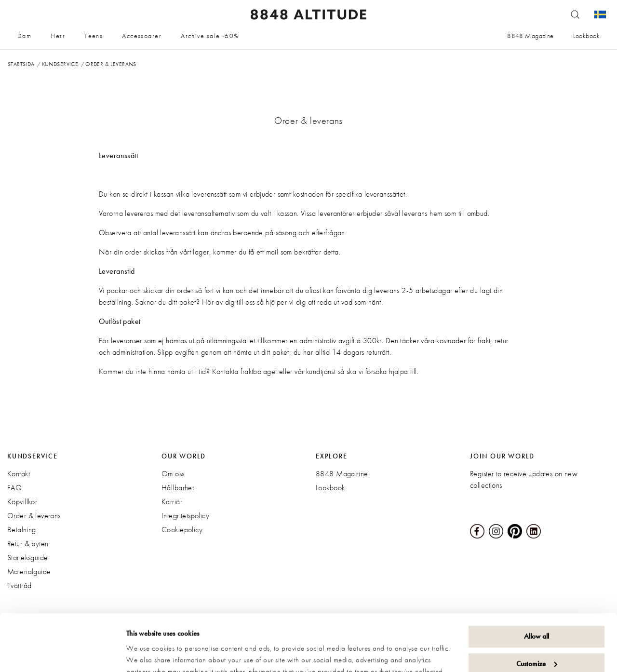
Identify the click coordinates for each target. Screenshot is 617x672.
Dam (24, 36)
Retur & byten (28, 544)
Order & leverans (34, 516)
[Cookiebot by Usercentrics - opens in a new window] (62, 653)
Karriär (172, 502)
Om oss (173, 474)
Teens (94, 36)
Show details (145, 653)
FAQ (14, 488)
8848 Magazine (530, 36)
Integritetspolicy (185, 516)
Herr (58, 36)
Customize (537, 607)
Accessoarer (142, 36)
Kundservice (60, 64)
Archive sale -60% (210, 36)
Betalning (22, 530)
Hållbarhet (178, 488)
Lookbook (586, 36)
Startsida (21, 64)
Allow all (537, 580)
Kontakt (19, 474)
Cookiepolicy (182, 530)
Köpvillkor (22, 502)
